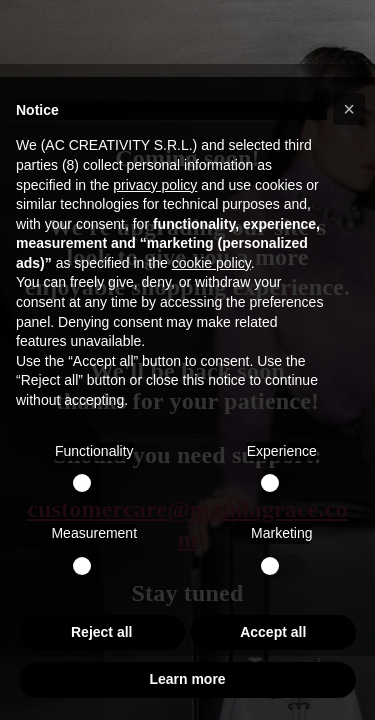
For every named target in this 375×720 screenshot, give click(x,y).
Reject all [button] (101, 632)
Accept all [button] (273, 632)
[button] (349, 109)
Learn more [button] (187, 679)
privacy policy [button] (155, 185)
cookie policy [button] (211, 263)
